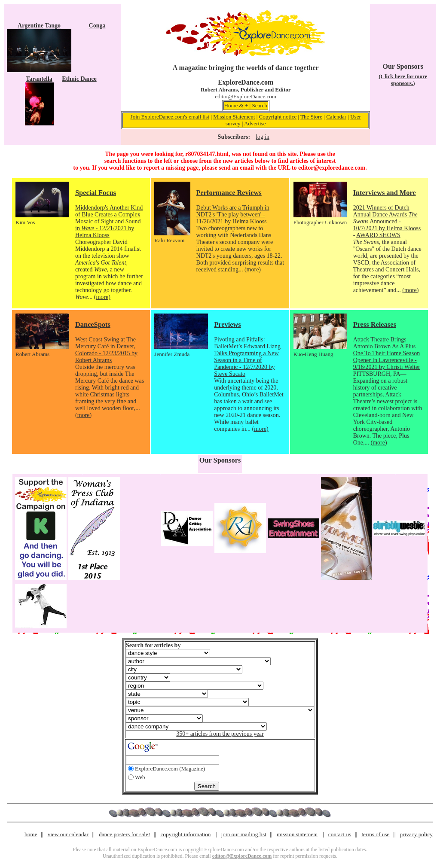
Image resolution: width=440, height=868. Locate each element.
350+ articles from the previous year (220, 734)
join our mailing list (244, 834)
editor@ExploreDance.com (246, 96)
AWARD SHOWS (378, 235)
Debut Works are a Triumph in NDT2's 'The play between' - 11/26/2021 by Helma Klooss (233, 215)
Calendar (336, 117)
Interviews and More (385, 193)
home (31, 834)
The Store (311, 117)
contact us (340, 834)
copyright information (185, 834)
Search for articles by (153, 645)
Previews (227, 324)
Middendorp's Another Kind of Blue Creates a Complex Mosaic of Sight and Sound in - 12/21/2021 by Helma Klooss (109, 221)
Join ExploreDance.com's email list (170, 117)
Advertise (255, 123)
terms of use (375, 834)
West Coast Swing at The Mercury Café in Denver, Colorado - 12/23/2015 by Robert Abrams (106, 350)
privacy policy (416, 834)
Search (259, 105)
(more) (102, 297)
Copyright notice (278, 117)
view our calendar (68, 834)
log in (262, 137)
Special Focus (96, 193)
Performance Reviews (229, 193)
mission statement (297, 834)
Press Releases (375, 324)
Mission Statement (234, 117)
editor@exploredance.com (332, 168)
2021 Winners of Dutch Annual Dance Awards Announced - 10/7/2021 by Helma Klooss (387, 218)
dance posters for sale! (124, 834)
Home (231, 105)
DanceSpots (93, 324)
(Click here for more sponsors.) (403, 80)
